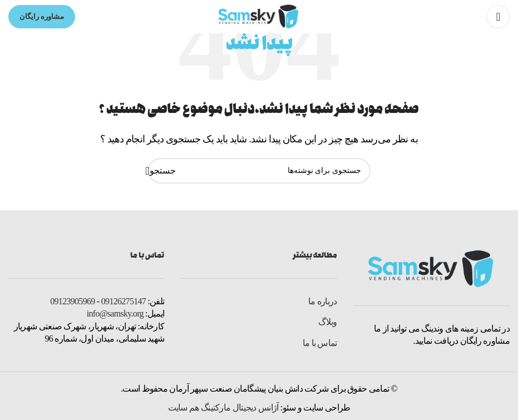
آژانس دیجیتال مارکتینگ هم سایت (223, 407)
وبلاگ (327, 322)
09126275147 (124, 301)
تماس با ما (320, 343)
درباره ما (323, 301)
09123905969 (72, 301)
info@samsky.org (115, 313)
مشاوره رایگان (42, 16)
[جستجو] (259, 171)
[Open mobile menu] (498, 17)
